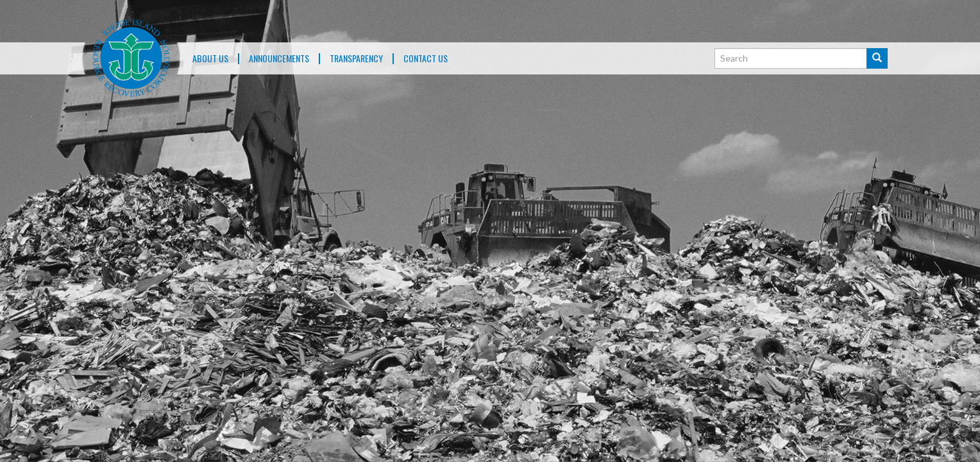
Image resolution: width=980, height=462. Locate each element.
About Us (210, 59)
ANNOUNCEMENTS (279, 59)
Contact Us (426, 59)
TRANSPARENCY (356, 59)
